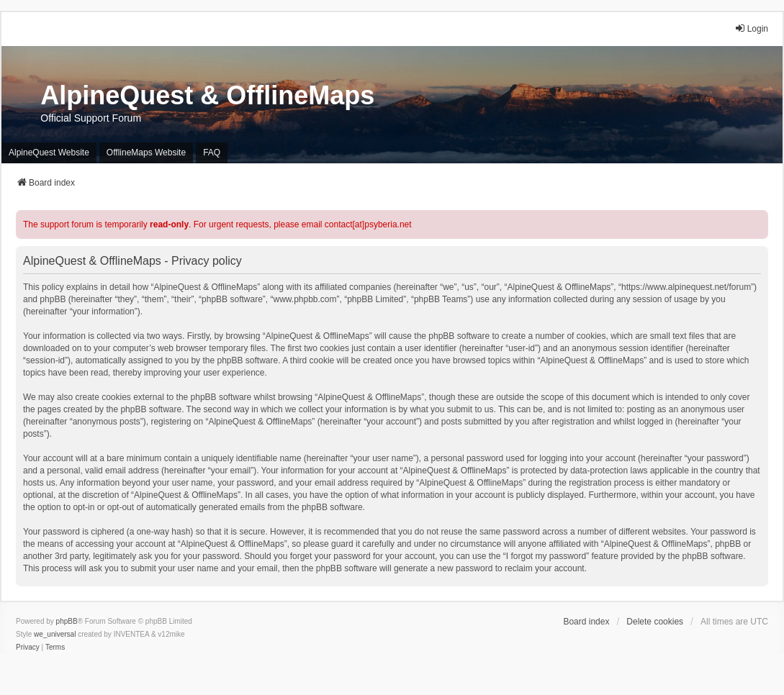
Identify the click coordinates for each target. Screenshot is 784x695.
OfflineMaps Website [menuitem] (146, 153)
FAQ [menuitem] (212, 153)
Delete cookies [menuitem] (655, 622)
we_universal (55, 634)
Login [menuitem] (751, 28)
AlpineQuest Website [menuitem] (49, 153)
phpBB (67, 621)
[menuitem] (28, 648)
